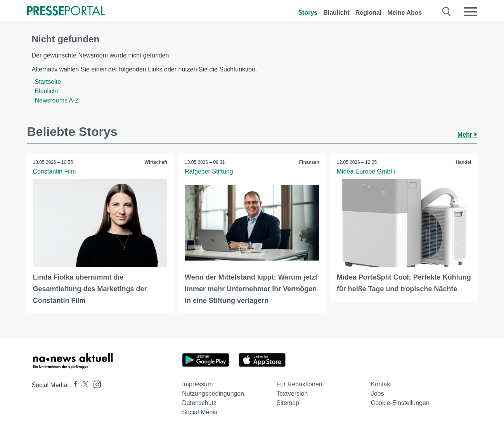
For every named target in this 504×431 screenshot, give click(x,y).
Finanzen (309, 162)
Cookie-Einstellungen (400, 403)
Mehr (467, 135)
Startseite (48, 82)
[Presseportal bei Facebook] (73, 385)
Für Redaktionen (299, 384)
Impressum (197, 384)
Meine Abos (404, 13)
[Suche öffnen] (447, 12)
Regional (369, 13)
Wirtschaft (156, 162)
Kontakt (381, 384)
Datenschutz (199, 403)
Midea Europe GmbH (366, 171)
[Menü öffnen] (470, 12)
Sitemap (288, 403)
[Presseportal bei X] (83, 385)
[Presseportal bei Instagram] (95, 384)
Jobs (378, 394)
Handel (463, 162)
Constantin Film (55, 171)
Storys (308, 13)
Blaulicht (336, 13)
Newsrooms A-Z (57, 100)
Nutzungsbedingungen (213, 394)
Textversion (292, 394)
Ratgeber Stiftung (209, 171)
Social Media (200, 412)
